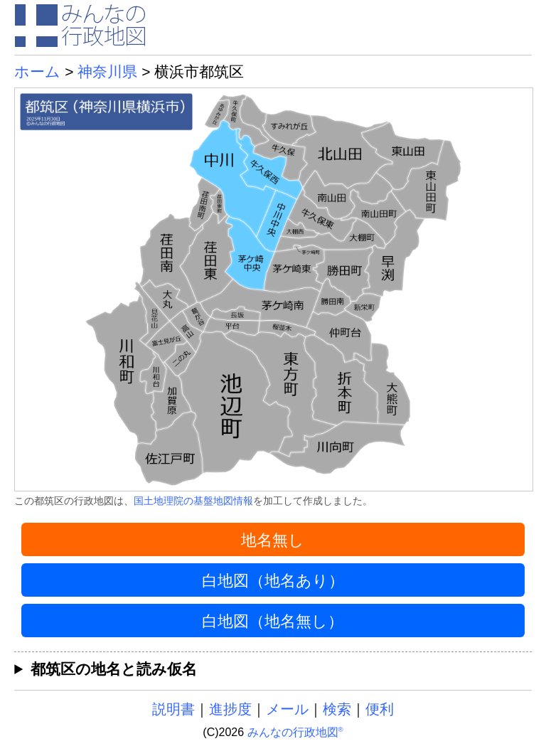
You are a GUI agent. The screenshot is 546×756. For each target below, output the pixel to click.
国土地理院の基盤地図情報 (193, 501)
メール (287, 709)
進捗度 (230, 709)
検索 (337, 709)
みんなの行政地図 (295, 732)
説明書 (173, 709)
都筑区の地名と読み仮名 (114, 669)
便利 (380, 709)
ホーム (37, 71)
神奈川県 (107, 71)
